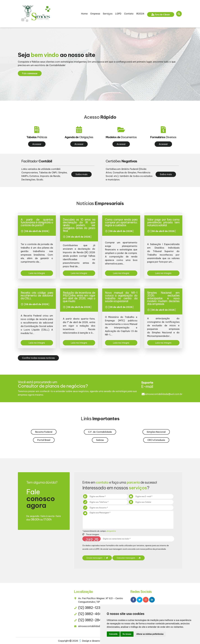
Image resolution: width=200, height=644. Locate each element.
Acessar (37, 144)
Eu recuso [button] (127, 634)
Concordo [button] (113, 634)
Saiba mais (81, 174)
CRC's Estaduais (156, 440)
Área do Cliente (162, 14)
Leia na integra (37, 273)
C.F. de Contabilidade (100, 432)
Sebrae (100, 440)
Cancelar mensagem (129, 558)
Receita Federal (44, 432)
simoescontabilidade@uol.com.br (164, 394)
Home (84, 14)
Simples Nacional (156, 432)
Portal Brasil (44, 440)
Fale (30, 73)
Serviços (108, 14)
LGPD (118, 14)
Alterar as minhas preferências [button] (150, 634)
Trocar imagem (91, 534)
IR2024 (140, 14)
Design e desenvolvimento (95, 641)
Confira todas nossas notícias (38, 358)
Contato (129, 14)
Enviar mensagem (97, 558)
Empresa (95, 14)
